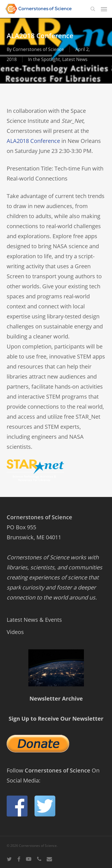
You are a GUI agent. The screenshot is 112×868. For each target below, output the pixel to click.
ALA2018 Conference (33, 141)
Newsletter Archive (56, 698)
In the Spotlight (44, 59)
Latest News (75, 59)
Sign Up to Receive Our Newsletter (56, 719)
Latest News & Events (34, 620)
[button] (104, 9)
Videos (15, 632)
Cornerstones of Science (38, 49)
